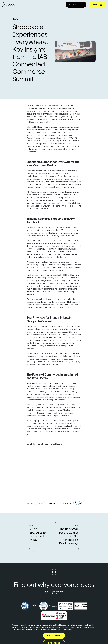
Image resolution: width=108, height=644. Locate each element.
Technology (52, 503)
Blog (15, 19)
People (40, 503)
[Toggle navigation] (97, 5)
